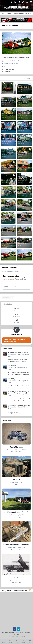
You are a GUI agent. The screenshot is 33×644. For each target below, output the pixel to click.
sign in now (10, 280)
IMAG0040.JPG (23, 256)
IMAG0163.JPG (23, 180)
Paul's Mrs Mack (16, 447)
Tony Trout (13, 368)
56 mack (17, 480)
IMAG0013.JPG (23, 154)
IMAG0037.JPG (22, 219)
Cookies (16, 634)
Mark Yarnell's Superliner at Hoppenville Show (23, 100)
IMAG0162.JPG (7, 193)
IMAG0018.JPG (7, 128)
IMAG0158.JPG (7, 219)
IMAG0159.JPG (23, 206)
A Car (16, 577)
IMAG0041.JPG (7, 256)
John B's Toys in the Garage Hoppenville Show (24, 89)
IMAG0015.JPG (23, 141)
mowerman (13, 355)
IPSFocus (12, 633)
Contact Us (27, 633)
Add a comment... (11, 287)
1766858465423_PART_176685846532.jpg (19, 353)
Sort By (29, 78)
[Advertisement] (16, 610)
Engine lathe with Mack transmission (17, 545)
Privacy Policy (19, 633)
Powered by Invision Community (17, 636)
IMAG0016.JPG (7, 141)
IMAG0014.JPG (7, 154)
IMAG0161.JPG (23, 193)
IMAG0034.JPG (7, 244)
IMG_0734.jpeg (12, 366)
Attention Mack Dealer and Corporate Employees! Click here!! (14, 340)
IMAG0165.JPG (23, 167)
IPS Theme (5, 633)
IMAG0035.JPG (23, 231)
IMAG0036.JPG (7, 231)
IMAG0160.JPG (7, 206)
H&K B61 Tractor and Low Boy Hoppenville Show (8, 102)
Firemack (16, 61)
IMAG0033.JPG (23, 244)
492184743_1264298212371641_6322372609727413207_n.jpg (19, 392)
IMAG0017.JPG (23, 128)
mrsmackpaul (14, 407)
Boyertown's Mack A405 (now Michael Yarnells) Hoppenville (8, 115)
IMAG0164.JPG (7, 180)
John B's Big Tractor (8, 89)
